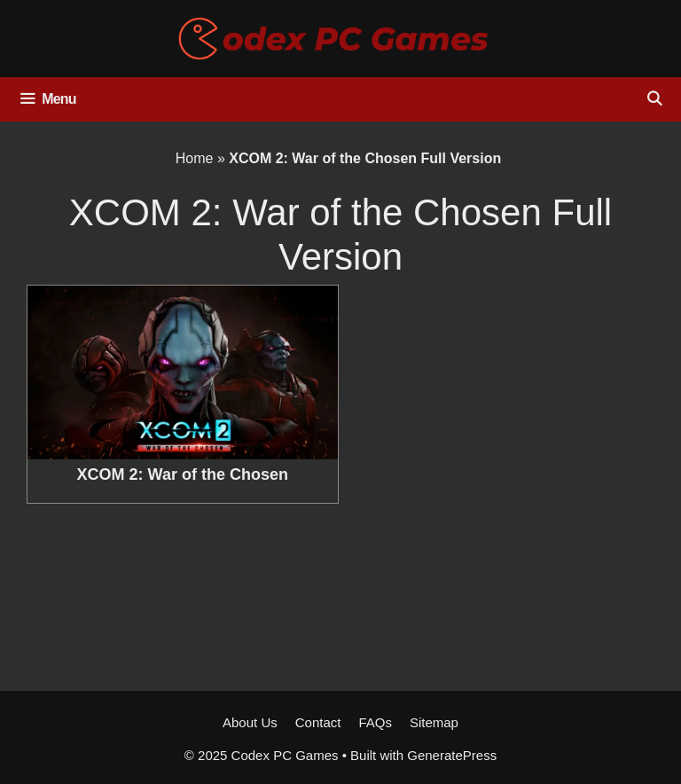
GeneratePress (452, 755)
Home (195, 158)
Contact (318, 722)
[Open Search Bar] (654, 99)
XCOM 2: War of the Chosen (183, 474)
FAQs (375, 722)
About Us (250, 722)
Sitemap (434, 722)
